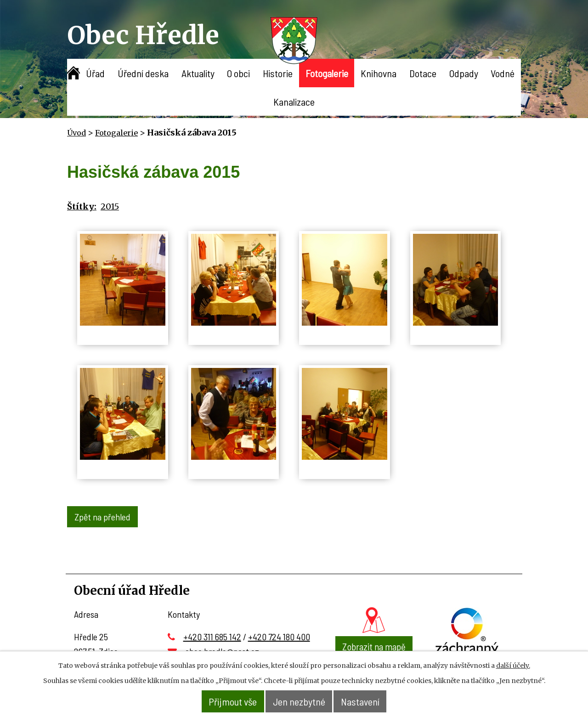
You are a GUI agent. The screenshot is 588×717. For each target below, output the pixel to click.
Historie (278, 73)
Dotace (423, 73)
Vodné (503, 73)
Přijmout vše (225, 702)
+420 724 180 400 (279, 635)
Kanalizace (294, 102)
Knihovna (379, 73)
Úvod (73, 73)
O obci (238, 73)
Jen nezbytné (300, 702)
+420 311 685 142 (212, 635)
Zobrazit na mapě (374, 645)
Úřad (95, 73)
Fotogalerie (327, 73)
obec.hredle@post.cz (222, 649)
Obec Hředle (143, 35)
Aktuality (198, 73)
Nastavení (369, 702)
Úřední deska (143, 73)
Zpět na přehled (104, 516)
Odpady (464, 73)
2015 (110, 206)
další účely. (513, 666)
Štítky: (82, 206)
